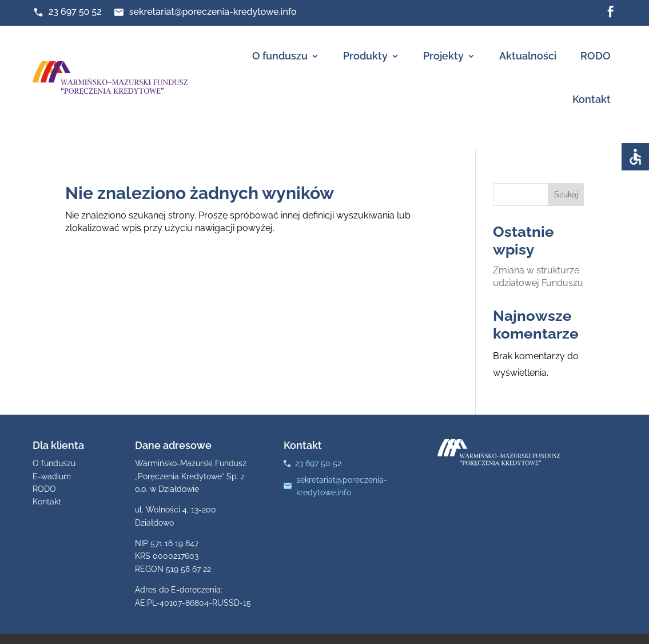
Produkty (365, 56)
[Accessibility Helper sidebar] (635, 157)
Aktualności (528, 56)
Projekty (443, 56)
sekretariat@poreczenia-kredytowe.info (213, 12)
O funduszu (280, 56)
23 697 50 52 (75, 12)
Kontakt (592, 99)
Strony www (433, 629)
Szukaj (566, 174)
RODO (596, 56)
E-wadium (52, 456)
